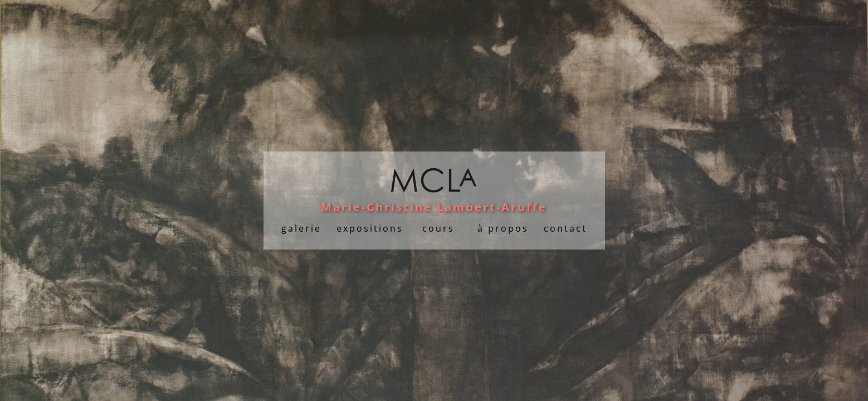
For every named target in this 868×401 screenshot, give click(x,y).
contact (565, 228)
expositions (370, 228)
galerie (301, 228)
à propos (503, 228)
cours (438, 228)
